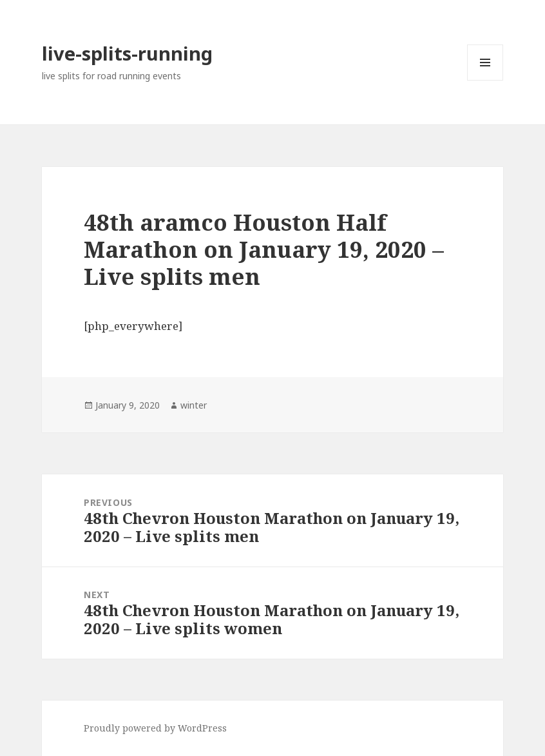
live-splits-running (127, 53)
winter (194, 405)
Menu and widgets (485, 80)
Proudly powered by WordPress (155, 728)
